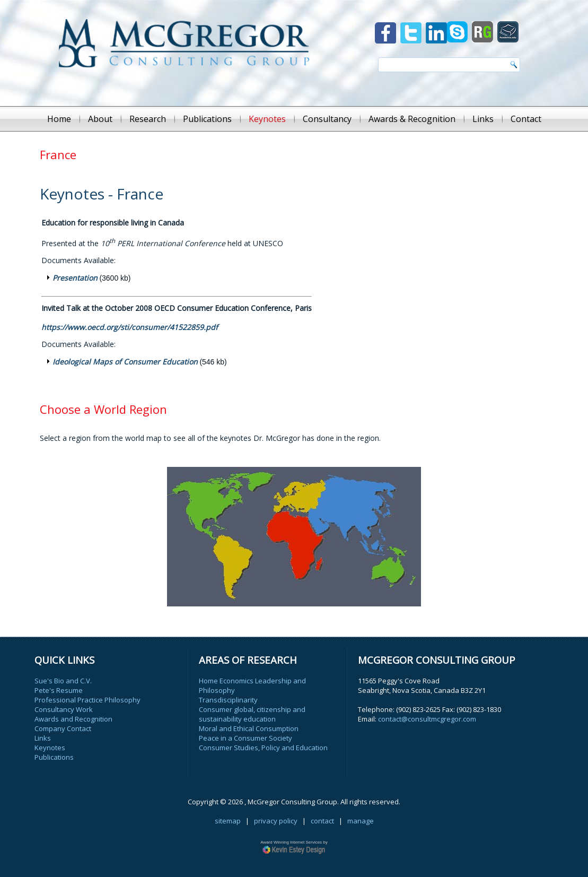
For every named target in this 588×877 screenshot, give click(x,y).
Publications (207, 119)
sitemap (228, 821)
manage (361, 821)
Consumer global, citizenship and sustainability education (252, 714)
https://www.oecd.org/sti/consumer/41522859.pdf (130, 327)
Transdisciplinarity (228, 700)
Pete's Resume (59, 690)
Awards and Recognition (73, 719)
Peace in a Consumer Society (245, 738)
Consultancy (327, 119)
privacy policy (276, 821)
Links (483, 119)
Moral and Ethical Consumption (249, 728)
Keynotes (267, 119)
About (100, 119)
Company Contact (63, 728)
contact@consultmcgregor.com (427, 719)
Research (148, 119)
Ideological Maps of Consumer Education (125, 362)
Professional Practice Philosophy (87, 700)
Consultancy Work (64, 709)
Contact (526, 119)
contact (322, 821)
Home (59, 119)
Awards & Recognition (412, 119)
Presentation (75, 278)
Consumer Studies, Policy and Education (263, 748)
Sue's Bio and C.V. (63, 681)
